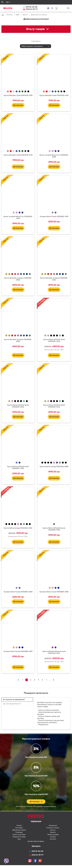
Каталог (10, 15)
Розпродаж (19, 832)
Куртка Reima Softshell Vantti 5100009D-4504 (18, 406)
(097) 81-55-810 (30, 7)
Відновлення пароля (19, 830)
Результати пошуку (53, 828)
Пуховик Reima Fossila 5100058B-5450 (18, 651)
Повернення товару (19, 837)
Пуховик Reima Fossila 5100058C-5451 (54, 217)
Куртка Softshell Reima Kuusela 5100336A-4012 (54, 652)
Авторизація (53, 826)
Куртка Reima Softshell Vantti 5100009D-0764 (54, 406)
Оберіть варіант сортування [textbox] (32, 46)
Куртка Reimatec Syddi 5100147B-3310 (18, 155)
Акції (19, 839)
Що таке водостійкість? (12, 704)
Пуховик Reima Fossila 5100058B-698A (54, 592)
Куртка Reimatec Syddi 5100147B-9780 (18, 95)
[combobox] (36, 46)
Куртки (25, 15)
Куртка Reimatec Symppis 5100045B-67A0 (54, 279)
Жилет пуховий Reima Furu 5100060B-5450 (18, 217)
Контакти (53, 839)
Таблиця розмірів (53, 835)
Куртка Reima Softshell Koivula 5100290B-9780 (54, 529)
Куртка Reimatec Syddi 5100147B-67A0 (54, 95)
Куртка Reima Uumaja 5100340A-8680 (54, 467)
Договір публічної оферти (36, 841)
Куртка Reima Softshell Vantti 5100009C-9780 (18, 467)
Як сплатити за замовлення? (14, 700)
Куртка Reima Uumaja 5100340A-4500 (18, 528)
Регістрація (19, 828)
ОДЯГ (18, 15)
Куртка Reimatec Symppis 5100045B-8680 (18, 279)
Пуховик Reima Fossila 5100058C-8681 (18, 592)
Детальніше (18, 105)
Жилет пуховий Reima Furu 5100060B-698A (54, 156)
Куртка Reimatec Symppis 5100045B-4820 (18, 340)
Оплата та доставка (19, 835)
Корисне (53, 832)
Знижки (19, 826)
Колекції (53, 837)
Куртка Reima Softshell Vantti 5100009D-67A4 (54, 340)
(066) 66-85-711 (30, 9)
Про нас (53, 830)
